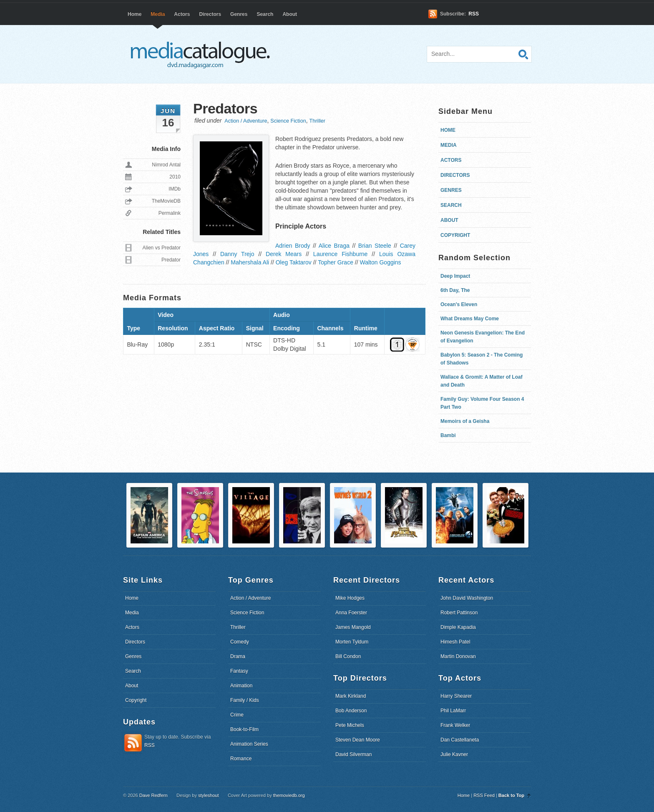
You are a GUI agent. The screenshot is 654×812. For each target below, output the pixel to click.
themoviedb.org (289, 795)
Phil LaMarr (453, 711)
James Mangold (353, 627)
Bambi (448, 435)
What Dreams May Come (470, 319)
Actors (182, 14)
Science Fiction (288, 121)
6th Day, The (455, 290)
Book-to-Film (244, 729)
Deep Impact (455, 276)
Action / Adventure (246, 121)
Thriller (317, 121)
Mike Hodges (350, 598)
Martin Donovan (458, 656)
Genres (239, 14)
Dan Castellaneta (460, 740)
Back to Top (511, 795)
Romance (241, 759)
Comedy (240, 642)
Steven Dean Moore (358, 740)
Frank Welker (455, 725)
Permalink (170, 213)
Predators (225, 108)
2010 (175, 177)
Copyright (455, 235)
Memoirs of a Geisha (465, 421)
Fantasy (239, 671)
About (290, 14)
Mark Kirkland (351, 696)
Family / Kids (245, 700)
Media (158, 14)
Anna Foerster (351, 613)
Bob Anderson (351, 711)
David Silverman (353, 754)
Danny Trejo (237, 254)
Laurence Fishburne (341, 254)
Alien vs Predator (162, 248)
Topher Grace (336, 262)
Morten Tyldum (352, 642)
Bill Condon (348, 656)
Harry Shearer (456, 696)
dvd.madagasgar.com (202, 54)
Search (265, 14)
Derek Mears (284, 254)
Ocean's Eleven (459, 304)
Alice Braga (334, 246)
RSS (474, 14)
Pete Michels (350, 725)
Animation (241, 686)
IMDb (175, 189)
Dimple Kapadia (458, 627)
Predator (171, 260)
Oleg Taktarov (294, 262)
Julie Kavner (454, 754)
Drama (238, 656)
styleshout (209, 795)
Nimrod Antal (166, 165)
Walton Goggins (381, 262)
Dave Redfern (153, 795)
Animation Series (249, 744)
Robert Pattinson (459, 613)
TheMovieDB (166, 201)
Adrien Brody (293, 246)
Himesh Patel (455, 642)
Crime (237, 715)
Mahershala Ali (250, 262)
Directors (210, 14)
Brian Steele (375, 246)
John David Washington (467, 598)
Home (135, 14)
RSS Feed (484, 795)
